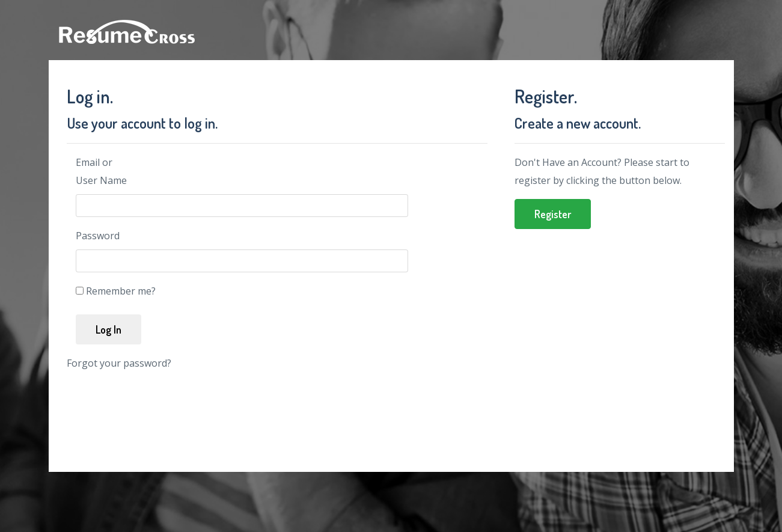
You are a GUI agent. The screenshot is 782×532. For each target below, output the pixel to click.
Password (98, 236)
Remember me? (121, 291)
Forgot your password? (119, 363)
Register (553, 214)
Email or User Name (101, 171)
